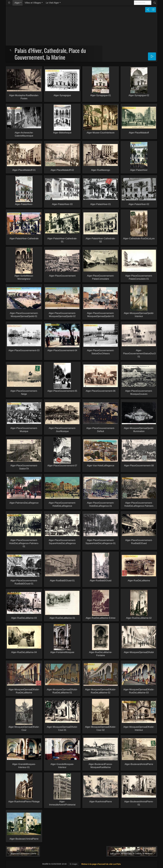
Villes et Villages (33, 3)
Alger (17, 3)
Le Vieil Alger (52, 3)
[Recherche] (143, 3)
